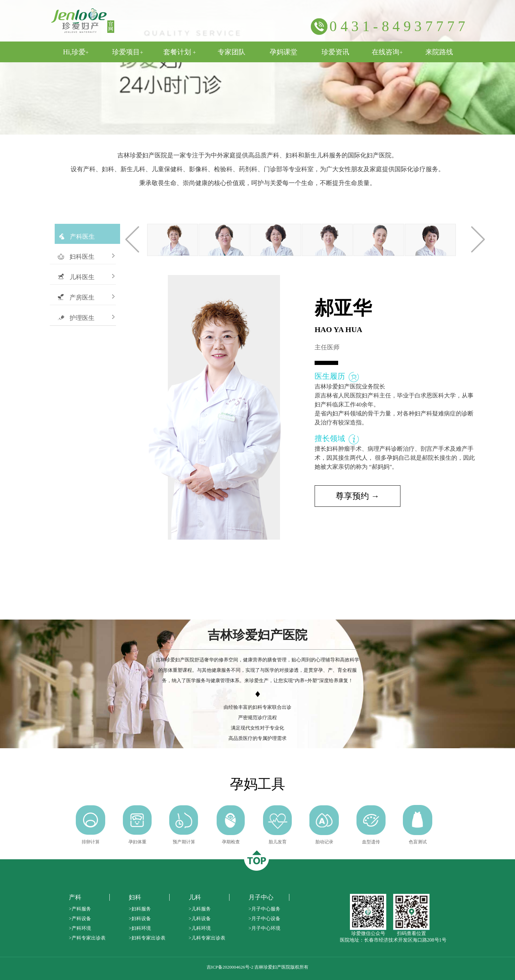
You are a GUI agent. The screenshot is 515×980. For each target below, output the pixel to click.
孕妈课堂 (283, 52)
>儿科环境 (200, 928)
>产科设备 (80, 919)
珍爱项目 (128, 52)
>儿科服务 (200, 909)
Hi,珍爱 (76, 52)
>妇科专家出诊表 (147, 938)
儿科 (195, 897)
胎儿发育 (278, 842)
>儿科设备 (200, 919)
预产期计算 (184, 842)
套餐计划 (180, 52)
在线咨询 (387, 52)
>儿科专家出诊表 (207, 938)
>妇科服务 (140, 909)
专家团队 (232, 52)
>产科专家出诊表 (87, 938)
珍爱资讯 (335, 52)
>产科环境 (80, 928)
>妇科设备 (140, 919)
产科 (75, 897)
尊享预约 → (358, 496)
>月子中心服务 (264, 909)
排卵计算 (91, 842)
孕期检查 (231, 842)
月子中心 (261, 897)
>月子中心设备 (264, 919)
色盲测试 (418, 842)
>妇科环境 (140, 928)
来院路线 (439, 52)
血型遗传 (371, 842)
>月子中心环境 (264, 928)
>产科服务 (80, 909)
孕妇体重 (137, 842)
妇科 (135, 897)
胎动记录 (324, 842)
